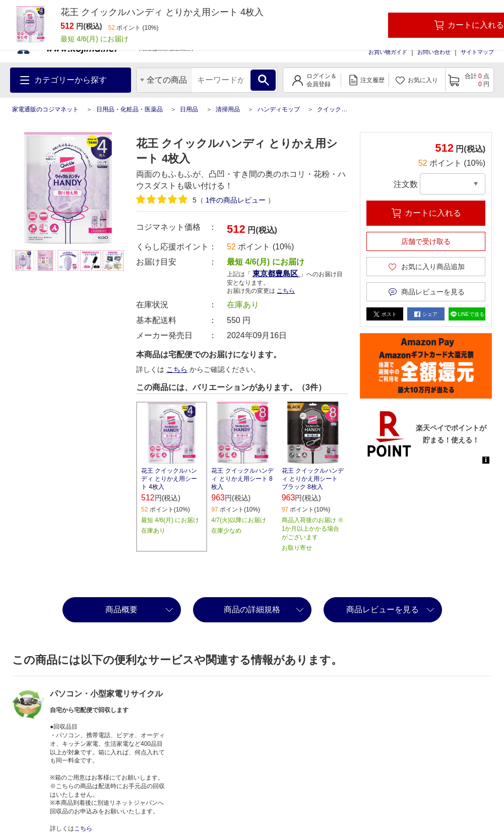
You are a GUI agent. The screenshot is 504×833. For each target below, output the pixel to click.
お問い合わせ (434, 52)
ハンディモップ (279, 109)
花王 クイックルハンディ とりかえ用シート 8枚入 (242, 479)
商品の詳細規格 (252, 610)
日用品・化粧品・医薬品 (130, 109)
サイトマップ (477, 52)
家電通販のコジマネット (45, 109)
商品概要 (121, 610)
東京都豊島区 (276, 273)
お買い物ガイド (388, 52)
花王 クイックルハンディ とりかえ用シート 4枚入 (169, 479)
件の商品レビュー (236, 200)
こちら (286, 291)
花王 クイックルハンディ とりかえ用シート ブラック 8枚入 (313, 479)
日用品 (189, 109)
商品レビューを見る (383, 610)
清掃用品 (228, 109)
